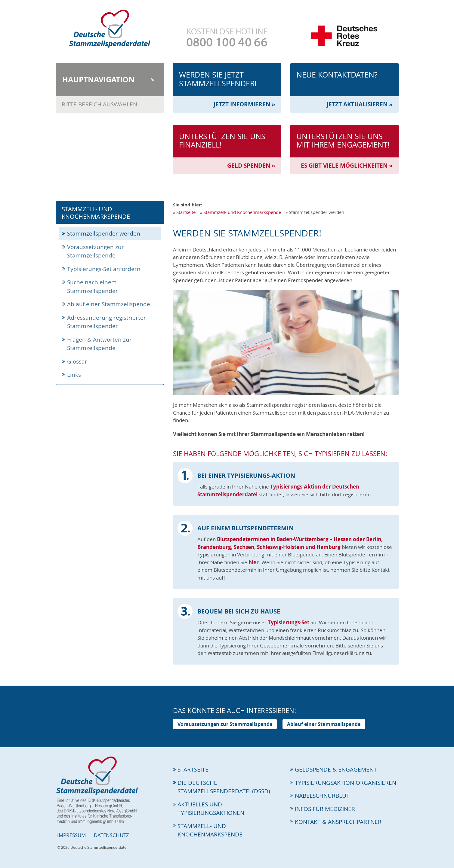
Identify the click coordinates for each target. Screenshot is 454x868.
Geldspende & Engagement (336, 769)
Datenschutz (111, 835)
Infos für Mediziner (325, 809)
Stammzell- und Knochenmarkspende (242, 212)
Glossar (77, 361)
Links (74, 375)
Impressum (71, 835)
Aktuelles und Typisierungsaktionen (211, 809)
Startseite (186, 212)
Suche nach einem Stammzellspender (93, 286)
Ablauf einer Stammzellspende (109, 304)
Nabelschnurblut (322, 796)
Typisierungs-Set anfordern (104, 269)
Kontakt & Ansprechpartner (338, 822)
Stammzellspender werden (104, 233)
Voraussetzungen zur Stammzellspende (96, 251)
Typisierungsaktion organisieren (346, 783)
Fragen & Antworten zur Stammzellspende (99, 344)
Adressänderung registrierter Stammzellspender (107, 322)
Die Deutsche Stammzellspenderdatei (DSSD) (224, 787)
